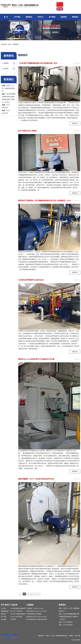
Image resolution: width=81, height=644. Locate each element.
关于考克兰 (5, 605)
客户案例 (52, 17)
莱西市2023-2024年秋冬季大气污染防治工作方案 (36, 359)
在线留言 (64, 17)
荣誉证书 (4, 614)
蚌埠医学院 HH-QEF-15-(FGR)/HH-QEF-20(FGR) (37, 611)
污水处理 (13, 619)
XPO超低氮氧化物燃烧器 (18, 608)
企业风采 (4, 619)
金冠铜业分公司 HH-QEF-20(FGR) (36, 617)
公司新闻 (5, 63)
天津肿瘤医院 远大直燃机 (34, 614)
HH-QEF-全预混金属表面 (18, 614)
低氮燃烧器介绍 (5, 611)
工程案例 (30, 605)
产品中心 (40, 17)
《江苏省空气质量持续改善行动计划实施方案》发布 (38, 63)
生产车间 (4, 617)
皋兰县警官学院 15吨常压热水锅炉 (37, 619)
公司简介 (4, 608)
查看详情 (75, 123)
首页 (10, 44)
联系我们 (75, 17)
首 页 (6, 17)
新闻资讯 (29, 17)
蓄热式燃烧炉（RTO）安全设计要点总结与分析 (36, 479)
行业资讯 (5, 69)
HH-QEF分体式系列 (16, 617)
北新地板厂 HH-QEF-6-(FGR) (35, 608)
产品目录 (14, 605)
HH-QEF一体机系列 (16, 611)
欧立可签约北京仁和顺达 (28, 131)
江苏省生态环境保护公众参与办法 (31, 280)
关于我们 (17, 17)
